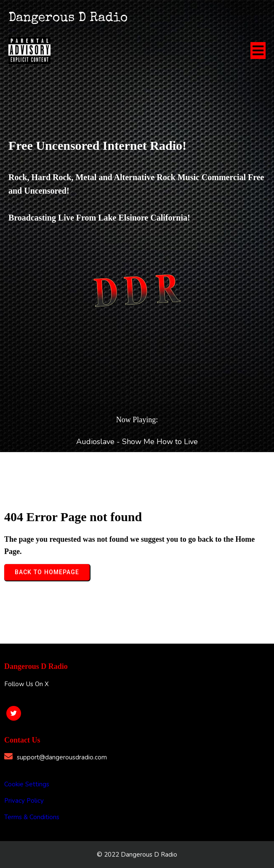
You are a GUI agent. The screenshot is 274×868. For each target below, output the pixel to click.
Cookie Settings (27, 784)
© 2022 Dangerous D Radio (137, 855)
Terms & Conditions (32, 817)
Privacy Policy (24, 801)
